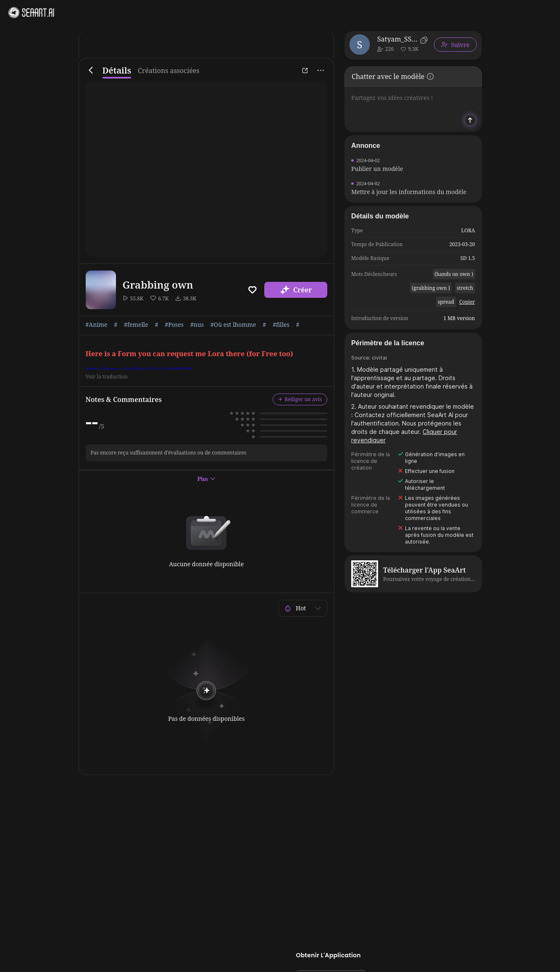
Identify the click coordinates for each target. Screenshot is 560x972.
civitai (379, 358)
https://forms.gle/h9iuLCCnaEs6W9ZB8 (139, 369)
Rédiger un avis (300, 399)
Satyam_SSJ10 (397, 39)
